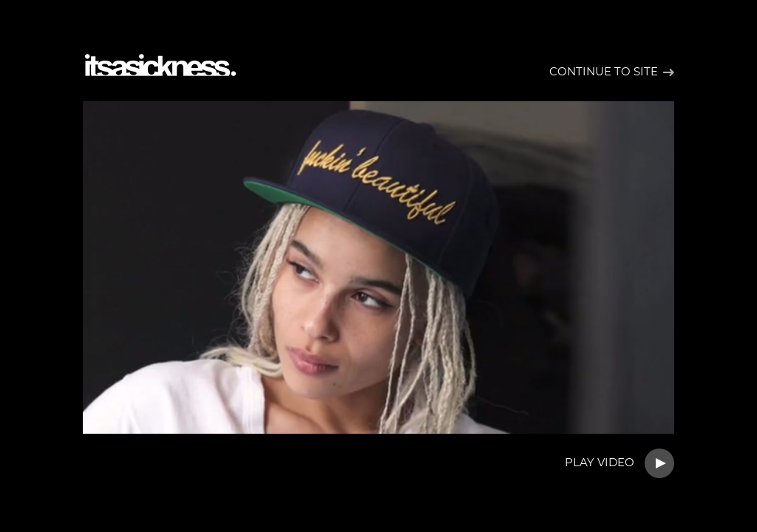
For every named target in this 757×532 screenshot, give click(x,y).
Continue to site (604, 72)
